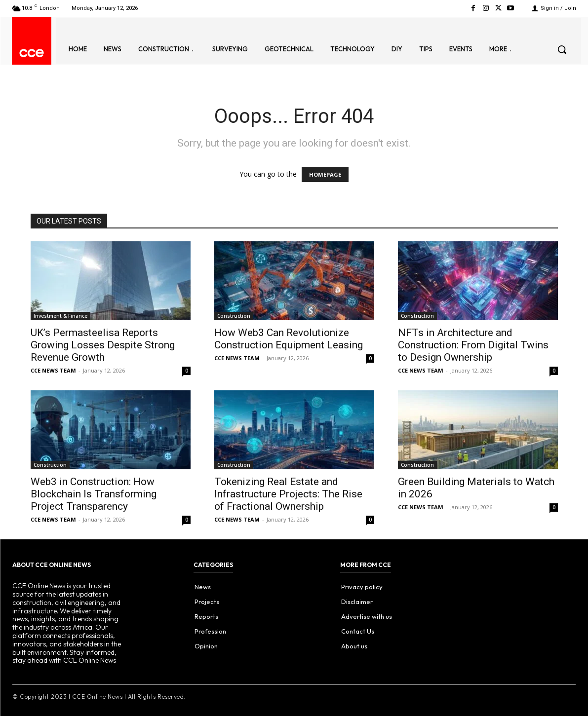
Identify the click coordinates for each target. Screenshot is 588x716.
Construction (234, 316)
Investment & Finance (60, 316)
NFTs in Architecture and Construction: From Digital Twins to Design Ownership (473, 345)
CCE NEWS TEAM (53, 370)
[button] (562, 49)
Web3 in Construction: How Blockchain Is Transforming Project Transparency (94, 494)
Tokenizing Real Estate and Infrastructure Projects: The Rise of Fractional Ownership (288, 494)
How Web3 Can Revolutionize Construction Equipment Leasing (289, 339)
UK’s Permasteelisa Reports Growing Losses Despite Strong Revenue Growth (103, 345)
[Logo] (32, 53)
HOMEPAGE (325, 174)
